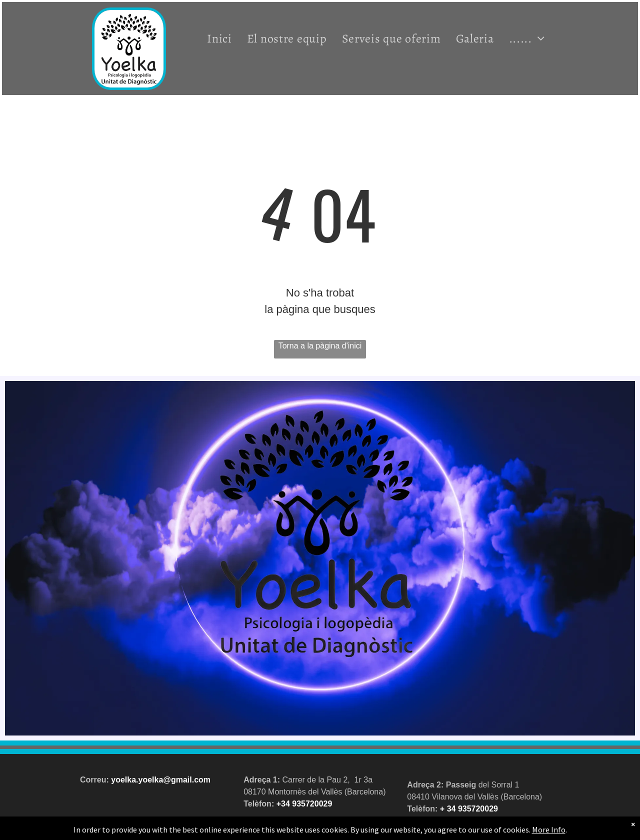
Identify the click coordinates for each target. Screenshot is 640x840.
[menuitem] (219, 38)
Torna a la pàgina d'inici (320, 346)
